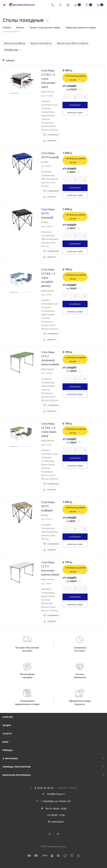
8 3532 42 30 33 (44, 788)
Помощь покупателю (17, 767)
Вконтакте (49, 834)
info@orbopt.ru (56, 794)
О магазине (10, 758)
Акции (7, 725)
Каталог (8, 717)
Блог (6, 742)
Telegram (58, 834)
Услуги (7, 733)
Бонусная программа (17, 775)
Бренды (8, 750)
